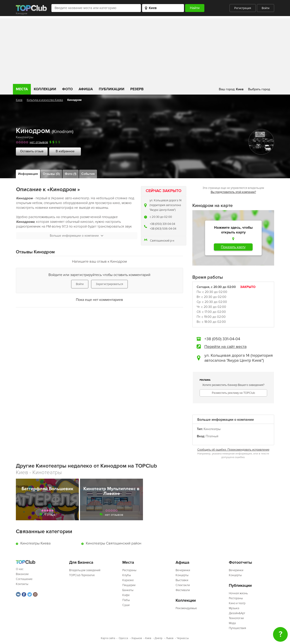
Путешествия (237, 628)
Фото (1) (71, 174)
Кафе (126, 595)
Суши (126, 605)
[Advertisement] (145, 50)
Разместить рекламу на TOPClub (233, 393)
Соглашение (24, 579)
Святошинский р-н (162, 241)
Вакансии (22, 574)
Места (22, 89)
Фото (67, 89)
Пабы (126, 600)
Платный (212, 436)
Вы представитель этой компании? (233, 192)
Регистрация (243, 8)
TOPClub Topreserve (82, 575)
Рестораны (129, 570)
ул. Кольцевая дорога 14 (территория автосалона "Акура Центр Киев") (166, 205)
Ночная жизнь (238, 593)
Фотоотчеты (240, 562)
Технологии (236, 618)
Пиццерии (129, 585)
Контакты (22, 584)
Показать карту (233, 247)
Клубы (127, 575)
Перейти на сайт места (225, 347)
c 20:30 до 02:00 (161, 217)
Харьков (137, 638)
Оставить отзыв (32, 151)
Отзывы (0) (51, 174)
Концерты (182, 575)
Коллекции (45, 89)
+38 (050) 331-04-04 (162, 224)
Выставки (182, 580)
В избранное (65, 151)
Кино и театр (237, 603)
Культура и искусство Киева (45, 100)
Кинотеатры (25, 137)
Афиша (86, 89)
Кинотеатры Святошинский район (114, 543)
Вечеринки (183, 570)
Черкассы (183, 638)
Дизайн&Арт (237, 613)
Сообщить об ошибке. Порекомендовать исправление (233, 450)
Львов (170, 638)
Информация (28, 174)
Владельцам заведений (85, 570)
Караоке (128, 580)
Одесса (123, 638)
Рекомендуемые (186, 608)
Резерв (137, 89)
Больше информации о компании (77, 236)
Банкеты (128, 590)
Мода (232, 623)
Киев (19, 100)
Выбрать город (259, 89)
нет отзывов (39, 142)
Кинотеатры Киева (35, 543)
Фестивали (183, 590)
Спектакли (183, 585)
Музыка (234, 608)
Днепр (158, 638)
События (88, 174)
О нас (20, 569)
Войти (266, 8)
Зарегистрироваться (109, 284)
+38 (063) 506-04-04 (163, 229)
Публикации (112, 89)
